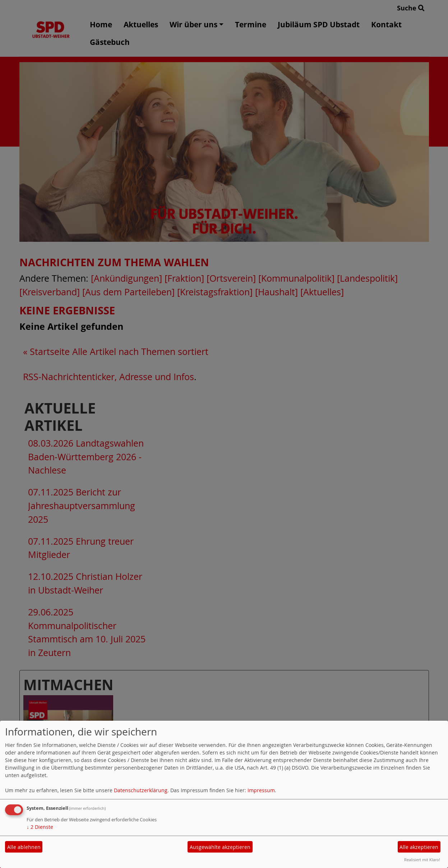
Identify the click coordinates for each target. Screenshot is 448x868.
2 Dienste (40, 827)
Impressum (261, 790)
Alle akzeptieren (419, 847)
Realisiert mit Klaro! (422, 860)
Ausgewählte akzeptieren (220, 847)
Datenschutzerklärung (141, 790)
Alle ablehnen (24, 847)
